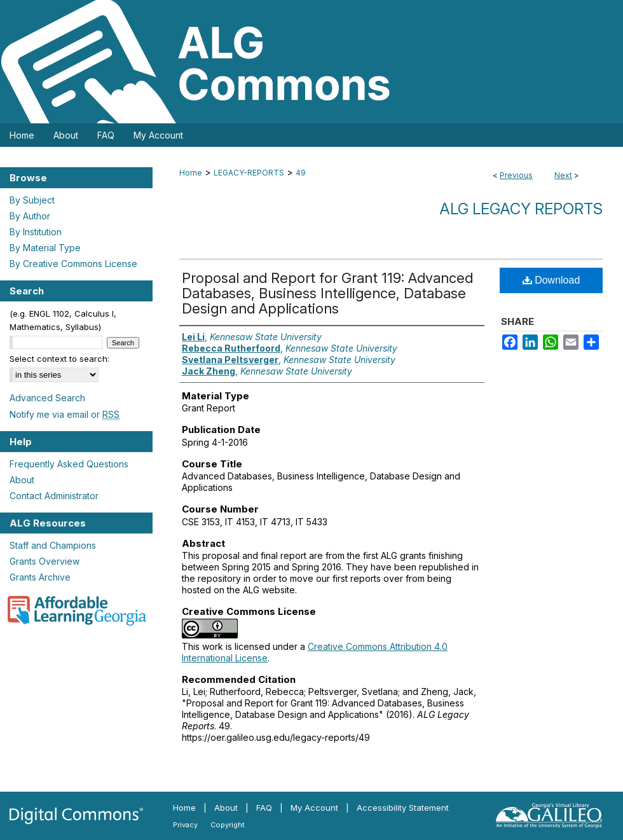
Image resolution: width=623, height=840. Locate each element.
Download (551, 280)
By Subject (32, 200)
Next (563, 175)
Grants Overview (44, 561)
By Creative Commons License (73, 264)
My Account (314, 808)
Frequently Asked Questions (69, 464)
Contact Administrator (54, 496)
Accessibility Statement (403, 808)
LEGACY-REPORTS (249, 173)
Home (191, 173)
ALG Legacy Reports (521, 209)
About (22, 480)
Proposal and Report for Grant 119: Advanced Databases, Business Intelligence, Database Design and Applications (327, 293)
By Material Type (45, 248)
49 (301, 173)
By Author (30, 216)
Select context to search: (59, 359)
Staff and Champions (53, 545)
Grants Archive (40, 577)
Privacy (185, 825)
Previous (516, 175)
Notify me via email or (65, 414)
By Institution (36, 232)
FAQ (264, 808)
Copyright (228, 825)
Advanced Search (47, 398)
